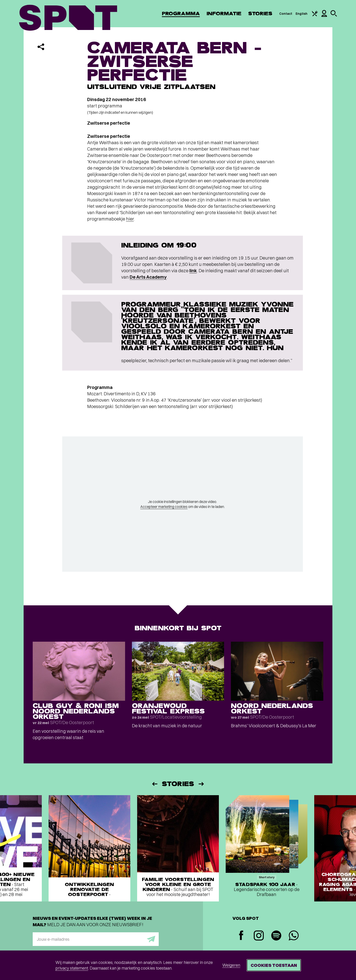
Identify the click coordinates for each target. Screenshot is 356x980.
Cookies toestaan (274, 965)
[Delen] (41, 47)
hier (130, 219)
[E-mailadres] (96, 939)
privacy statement (72, 968)
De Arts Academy (148, 277)
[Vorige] (154, 784)
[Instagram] (259, 936)
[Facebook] (241, 936)
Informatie (224, 14)
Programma (181, 14)
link (193, 271)
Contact (286, 14)
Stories (260, 14)
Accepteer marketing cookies (164, 507)
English (302, 14)
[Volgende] (202, 784)
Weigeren (231, 965)
